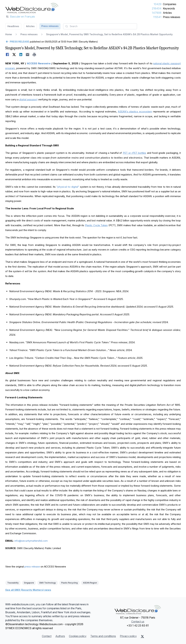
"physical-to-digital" (68, 187)
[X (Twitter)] (142, 636)
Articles (167, 13)
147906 (157, 13)
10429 (158, 4)
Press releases (172, 17)
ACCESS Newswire (39, 63)
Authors (60, 636)
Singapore (29, 583)
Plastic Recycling (69, 583)
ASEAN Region (90, 583)
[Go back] (17, 42)
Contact (47, 636)
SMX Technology (48, 583)
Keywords (169, 8)
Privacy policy (128, 636)
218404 (157, 8)
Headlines (13, 26)
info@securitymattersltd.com (31, 541)
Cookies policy (78, 636)
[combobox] (100, 26)
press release (32, 567)
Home (9, 34)
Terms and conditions (103, 636)
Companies (170, 4)
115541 (157, 17)
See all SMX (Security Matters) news (28, 590)
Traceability (13, 583)
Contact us (138, 622)
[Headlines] (32, 8)
